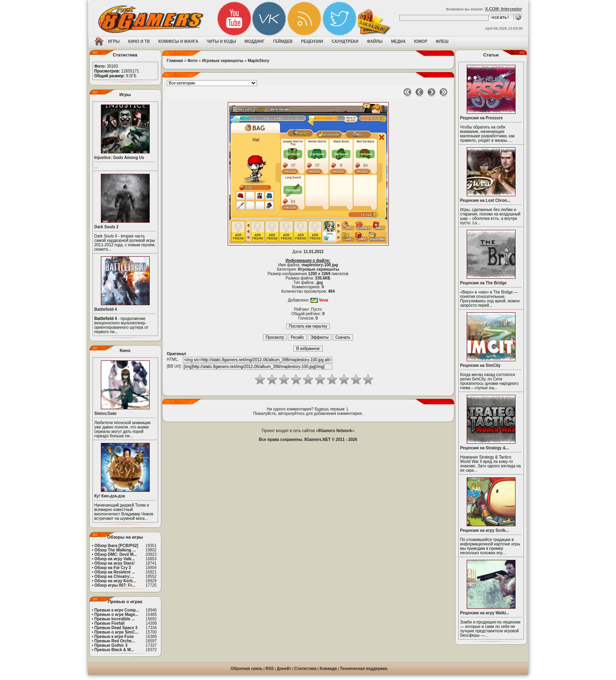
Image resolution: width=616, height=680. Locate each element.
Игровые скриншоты (223, 61)
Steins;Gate (106, 413)
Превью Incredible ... (115, 619)
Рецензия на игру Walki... (485, 613)
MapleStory (259, 61)
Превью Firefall (109, 623)
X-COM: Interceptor (504, 9)
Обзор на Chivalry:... (114, 576)
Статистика (305, 669)
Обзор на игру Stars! (115, 563)
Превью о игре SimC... (116, 632)
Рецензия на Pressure (482, 118)
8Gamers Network (335, 431)
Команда (328, 669)
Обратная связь (246, 669)
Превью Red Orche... (115, 641)
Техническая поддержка (364, 669)
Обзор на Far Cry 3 (113, 568)
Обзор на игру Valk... (115, 559)
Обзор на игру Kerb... (115, 581)
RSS (270, 669)
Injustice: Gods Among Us (119, 158)
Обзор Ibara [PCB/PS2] (116, 546)
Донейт (284, 669)
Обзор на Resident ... (115, 572)
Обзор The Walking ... (115, 550)
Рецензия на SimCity (481, 365)
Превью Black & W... (114, 650)
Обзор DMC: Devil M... (116, 554)
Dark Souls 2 (107, 227)
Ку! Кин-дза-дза (110, 496)
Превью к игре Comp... (117, 610)
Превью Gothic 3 (111, 645)
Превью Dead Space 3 (116, 628)
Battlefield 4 (106, 309)
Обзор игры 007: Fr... (115, 585)
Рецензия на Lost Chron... (486, 200)
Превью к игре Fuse (114, 637)
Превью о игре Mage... (116, 615)
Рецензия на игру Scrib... (485, 530)
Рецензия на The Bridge (484, 283)
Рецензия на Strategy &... (485, 448)
